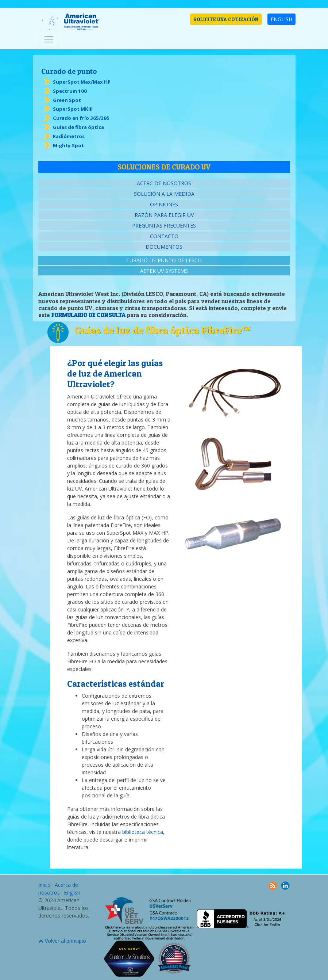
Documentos (164, 247)
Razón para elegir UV (164, 215)
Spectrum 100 (70, 91)
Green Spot (67, 100)
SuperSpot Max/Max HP (82, 82)
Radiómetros (69, 136)
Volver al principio (62, 941)
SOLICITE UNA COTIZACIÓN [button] (226, 19)
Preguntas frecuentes (164, 226)
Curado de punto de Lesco (164, 260)
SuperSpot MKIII (73, 109)
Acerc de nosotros (164, 183)
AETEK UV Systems (164, 271)
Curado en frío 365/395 (81, 118)
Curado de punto (69, 71)
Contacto (164, 236)
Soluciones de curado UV (164, 167)
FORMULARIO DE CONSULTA (88, 315)
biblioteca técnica (143, 832)
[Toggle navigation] (49, 39)
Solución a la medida (164, 194)
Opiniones (164, 204)
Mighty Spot (68, 145)
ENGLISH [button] (281, 19)
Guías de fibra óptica (78, 127)
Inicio (45, 885)
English (72, 893)
